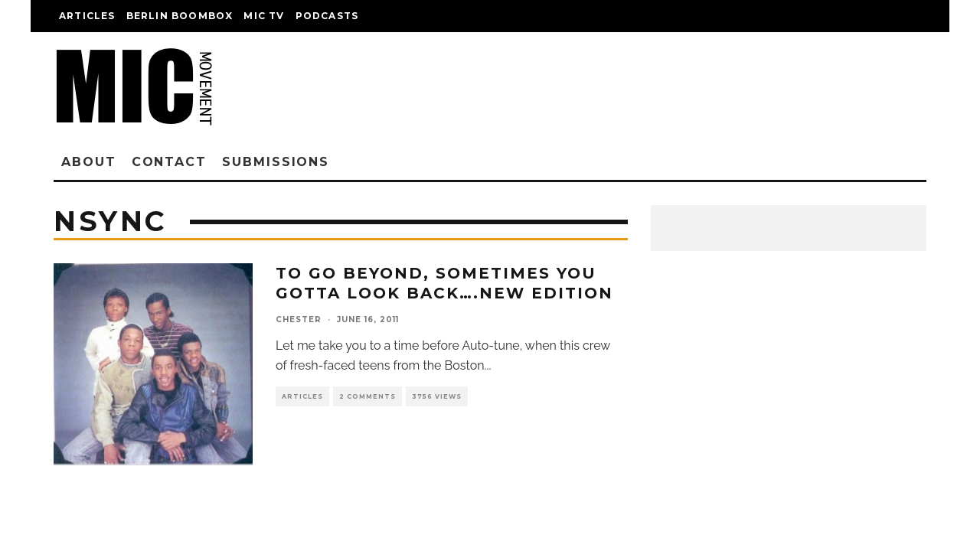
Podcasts (327, 16)
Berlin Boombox (180, 16)
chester (299, 320)
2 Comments (367, 396)
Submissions (276, 162)
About (89, 162)
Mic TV (264, 16)
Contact (169, 162)
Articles (87, 16)
